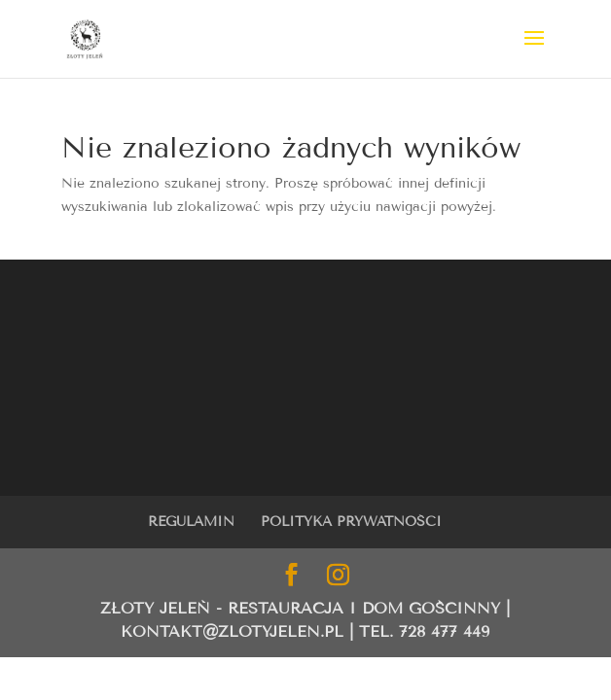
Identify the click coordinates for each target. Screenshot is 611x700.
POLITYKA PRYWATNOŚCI (351, 522)
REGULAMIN (191, 522)
